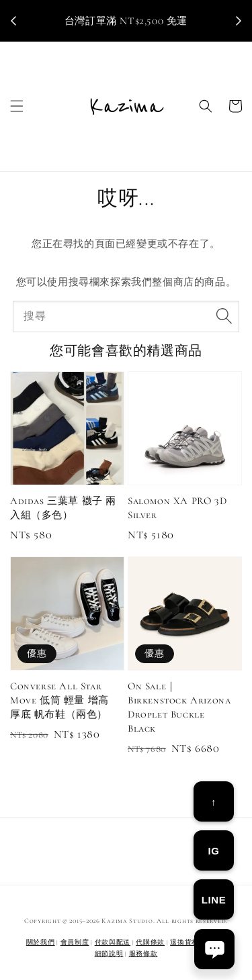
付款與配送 (113, 942)
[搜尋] (224, 316)
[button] (17, 106)
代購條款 (150, 942)
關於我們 (41, 942)
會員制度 (75, 942)
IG (213, 851)
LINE (214, 900)
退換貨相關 (188, 942)
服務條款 (143, 954)
